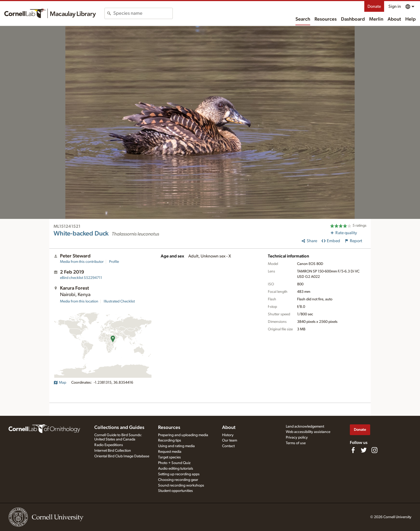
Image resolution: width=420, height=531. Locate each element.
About (394, 19)
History (228, 435)
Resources (326, 19)
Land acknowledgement (305, 427)
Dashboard (353, 19)
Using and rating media (176, 446)
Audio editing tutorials (176, 469)
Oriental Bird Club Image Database (122, 456)
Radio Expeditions (109, 445)
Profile (114, 262)
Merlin (376, 19)
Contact (228, 446)
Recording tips (170, 440)
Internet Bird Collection (113, 451)
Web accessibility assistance (308, 432)
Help (410, 19)
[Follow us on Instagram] (374, 450)
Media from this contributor (82, 262)
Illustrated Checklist (119, 301)
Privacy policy (297, 437)
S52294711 (81, 278)
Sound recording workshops (181, 485)
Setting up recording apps (179, 474)
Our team (230, 440)
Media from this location (79, 301)
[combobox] (143, 13)
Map (60, 383)
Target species (169, 457)
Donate (374, 6)
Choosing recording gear (178, 480)
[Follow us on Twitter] (364, 450)
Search (303, 19)
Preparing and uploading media (183, 435)
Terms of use (296, 443)
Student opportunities (175, 491)
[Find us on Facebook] (353, 450)
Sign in (395, 6)
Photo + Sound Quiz (174, 463)
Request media (170, 452)
